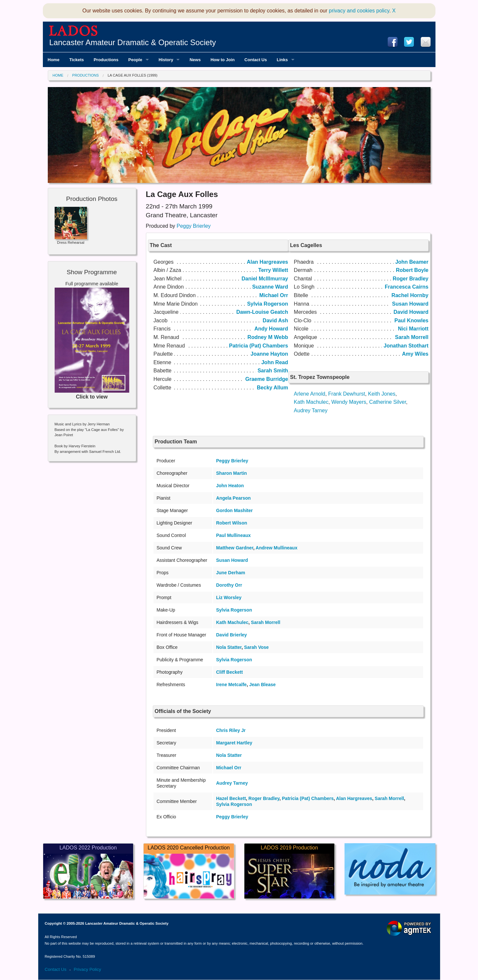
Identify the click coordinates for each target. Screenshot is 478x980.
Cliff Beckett (230, 672)
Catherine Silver (388, 402)
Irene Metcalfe (231, 685)
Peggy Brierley (194, 226)
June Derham (231, 573)
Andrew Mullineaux (276, 548)
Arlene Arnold (310, 394)
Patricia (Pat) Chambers (308, 798)
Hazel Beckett (231, 798)
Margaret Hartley (234, 743)
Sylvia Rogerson (234, 610)
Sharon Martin (232, 473)
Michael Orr (229, 768)
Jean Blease (263, 685)
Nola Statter (229, 647)
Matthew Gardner (235, 548)
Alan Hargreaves (354, 798)
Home (58, 75)
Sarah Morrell (266, 622)
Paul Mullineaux (234, 535)
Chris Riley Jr (231, 730)
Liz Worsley (229, 597)
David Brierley (232, 635)
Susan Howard (232, 560)
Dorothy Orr (229, 585)
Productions (86, 75)
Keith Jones (382, 394)
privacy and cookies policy (359, 11)
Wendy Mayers (349, 402)
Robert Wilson (232, 523)
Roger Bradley (264, 798)
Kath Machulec (311, 402)
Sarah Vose (256, 647)
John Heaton (230, 486)
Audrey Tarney (311, 410)
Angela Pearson (234, 498)
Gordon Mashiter (235, 510)
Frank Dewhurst (347, 394)
